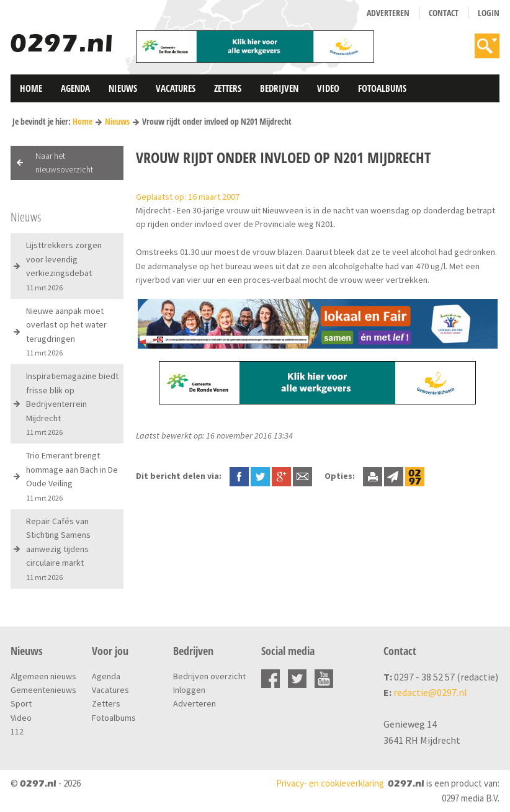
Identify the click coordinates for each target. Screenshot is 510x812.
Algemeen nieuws (43, 676)
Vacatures (176, 88)
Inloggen (189, 690)
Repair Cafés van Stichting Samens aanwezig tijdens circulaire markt (58, 549)
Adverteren (388, 13)
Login (489, 13)
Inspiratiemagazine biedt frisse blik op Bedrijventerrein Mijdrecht (72, 404)
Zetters (228, 88)
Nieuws (123, 88)
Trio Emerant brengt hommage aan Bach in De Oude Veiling (72, 476)
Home (31, 88)
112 (17, 731)
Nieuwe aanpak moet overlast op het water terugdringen (66, 331)
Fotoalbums (382, 88)
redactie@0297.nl (430, 692)
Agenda (75, 88)
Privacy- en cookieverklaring (330, 783)
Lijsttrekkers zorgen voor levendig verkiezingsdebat (64, 265)
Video (328, 88)
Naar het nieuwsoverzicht (64, 163)
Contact (444, 13)
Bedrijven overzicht (209, 676)
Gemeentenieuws (43, 690)
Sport (21, 703)
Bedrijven (279, 88)
